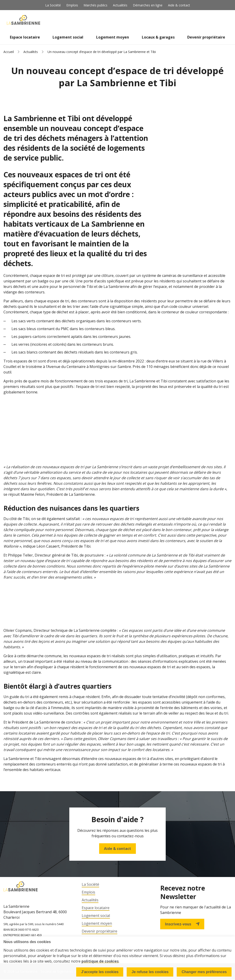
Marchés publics (95, 5)
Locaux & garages (158, 37)
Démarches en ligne (148, 5)
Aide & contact (179, 5)
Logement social (68, 37)
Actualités (120, 5)
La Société (53, 5)
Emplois (72, 5)
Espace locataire (25, 37)
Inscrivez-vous (182, 924)
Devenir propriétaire (206, 37)
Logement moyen (113, 37)
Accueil (9, 52)
